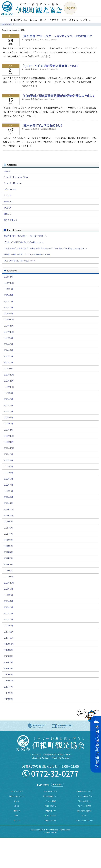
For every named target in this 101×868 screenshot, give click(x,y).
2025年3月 (8, 313)
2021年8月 (8, 528)
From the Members (13, 183)
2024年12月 (9, 319)
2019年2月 (8, 674)
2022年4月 (8, 485)
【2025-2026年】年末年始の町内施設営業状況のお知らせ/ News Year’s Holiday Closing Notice (45, 248)
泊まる (34, 20)
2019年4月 (8, 668)
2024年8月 (8, 344)
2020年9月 (8, 589)
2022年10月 (9, 448)
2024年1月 (8, 368)
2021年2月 (8, 564)
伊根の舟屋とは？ (50, 791)
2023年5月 (8, 417)
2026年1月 (8, 277)
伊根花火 (8, 208)
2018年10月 (9, 681)
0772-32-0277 (43, 758)
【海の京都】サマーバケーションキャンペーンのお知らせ (57, 36)
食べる (43, 20)
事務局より (9, 201)
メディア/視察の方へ (84, 796)
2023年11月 (9, 381)
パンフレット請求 (84, 806)
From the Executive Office (16, 177)
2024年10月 (9, 332)
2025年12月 (9, 283)
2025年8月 (8, 289)
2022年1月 (8, 503)
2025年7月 (8, 295)
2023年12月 (9, 375)
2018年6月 (8, 693)
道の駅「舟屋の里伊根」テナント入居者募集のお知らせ (27, 254)
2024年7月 (8, 350)
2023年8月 (8, 399)
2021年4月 (8, 552)
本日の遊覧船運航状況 (97, 747)
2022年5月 (8, 479)
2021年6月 (8, 540)
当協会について (50, 820)
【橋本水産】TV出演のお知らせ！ (42, 125)
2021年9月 (8, 521)
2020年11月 (9, 576)
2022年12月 (9, 436)
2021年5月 (8, 546)
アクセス (85, 20)
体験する (54, 20)
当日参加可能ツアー (50, 796)
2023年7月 (8, 405)
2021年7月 (8, 534)
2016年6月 (8, 699)
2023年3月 (8, 423)
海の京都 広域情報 (84, 811)
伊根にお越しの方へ (17, 796)
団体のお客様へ (84, 801)
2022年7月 (8, 466)
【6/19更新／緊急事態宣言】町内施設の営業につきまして (58, 95)
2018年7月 (8, 687)
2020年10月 (9, 583)
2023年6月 (8, 411)
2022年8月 (8, 460)
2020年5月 (8, 613)
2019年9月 (8, 650)
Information (10, 189)
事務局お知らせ (50, 806)
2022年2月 (8, 497)
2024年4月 (8, 362)
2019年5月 (8, 662)
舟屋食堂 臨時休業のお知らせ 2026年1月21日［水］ (26, 236)
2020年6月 (8, 607)
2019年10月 (9, 644)
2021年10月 (9, 515)
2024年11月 (9, 326)
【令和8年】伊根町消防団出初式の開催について (24, 242)
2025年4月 (8, 307)
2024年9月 (8, 338)
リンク (84, 816)
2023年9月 (8, 393)
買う (64, 20)
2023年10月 (9, 387)
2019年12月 (9, 632)
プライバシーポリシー (84, 820)
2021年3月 (8, 558)
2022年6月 (8, 472)
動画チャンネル (50, 816)
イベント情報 (50, 801)
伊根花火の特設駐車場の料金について (20, 261)
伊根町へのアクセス (84, 791)
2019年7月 (8, 656)
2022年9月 (8, 454)
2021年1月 (8, 570)
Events (7, 171)
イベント (8, 195)
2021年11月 (9, 509)
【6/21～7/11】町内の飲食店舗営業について (50, 66)
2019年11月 (9, 638)
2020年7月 (8, 601)
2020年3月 (8, 625)
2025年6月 (8, 301)
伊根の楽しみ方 (19, 20)
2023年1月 (8, 430)
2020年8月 (8, 595)
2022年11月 (9, 442)
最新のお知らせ (10, 220)
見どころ (73, 20)
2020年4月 (8, 619)
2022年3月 (8, 491)
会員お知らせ (50, 811)
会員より (8, 214)
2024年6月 (8, 356)
